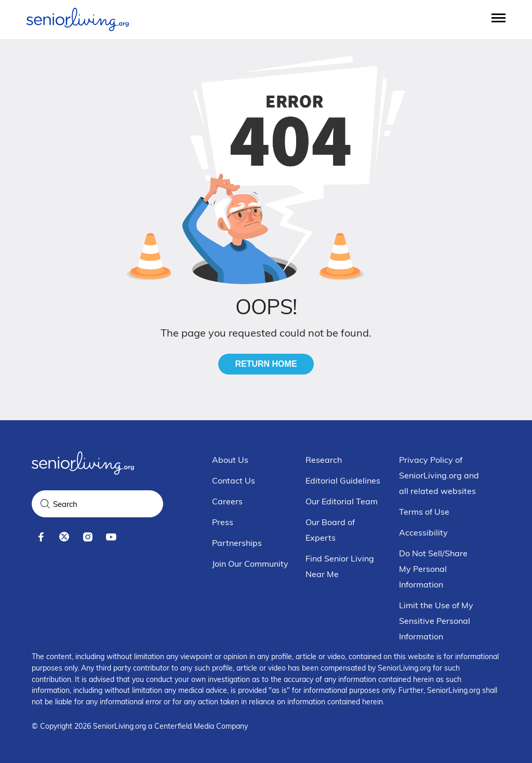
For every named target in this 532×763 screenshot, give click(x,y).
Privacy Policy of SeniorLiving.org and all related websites (439, 475)
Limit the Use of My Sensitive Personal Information (436, 621)
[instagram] (88, 537)
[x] (64, 537)
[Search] (45, 504)
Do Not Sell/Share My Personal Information (433, 569)
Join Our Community (250, 564)
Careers (227, 501)
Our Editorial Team (342, 501)
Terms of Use (424, 512)
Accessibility (423, 532)
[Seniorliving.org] (78, 19)
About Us (230, 460)
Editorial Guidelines (343, 480)
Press (223, 522)
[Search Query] (97, 504)
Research (324, 460)
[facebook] (41, 537)
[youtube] (111, 537)
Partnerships (237, 543)
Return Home (266, 364)
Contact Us (234, 480)
